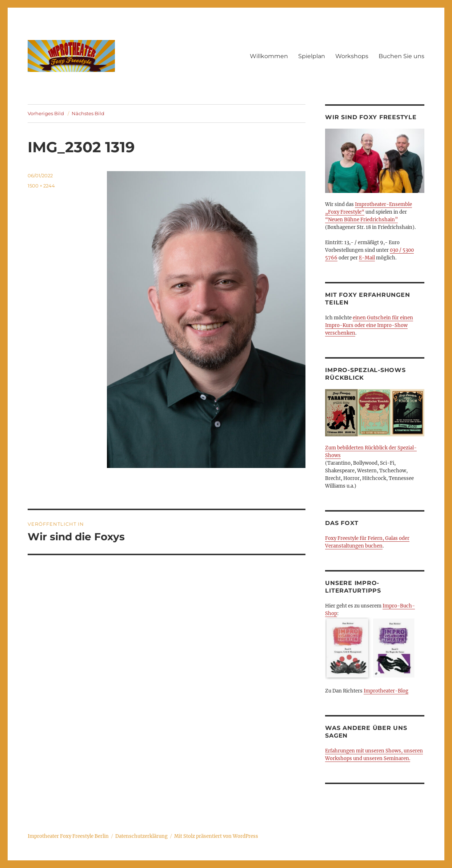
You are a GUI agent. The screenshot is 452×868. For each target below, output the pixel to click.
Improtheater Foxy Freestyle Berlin (68, 836)
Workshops (352, 56)
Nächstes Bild (88, 113)
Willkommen (269, 56)
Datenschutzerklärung (141, 836)
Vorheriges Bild (46, 113)
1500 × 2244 (41, 186)
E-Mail (367, 258)
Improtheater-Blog (386, 691)
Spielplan (312, 56)
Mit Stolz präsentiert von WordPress (216, 836)
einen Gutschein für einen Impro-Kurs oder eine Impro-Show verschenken (369, 325)
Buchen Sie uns (401, 56)
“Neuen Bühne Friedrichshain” (361, 220)
